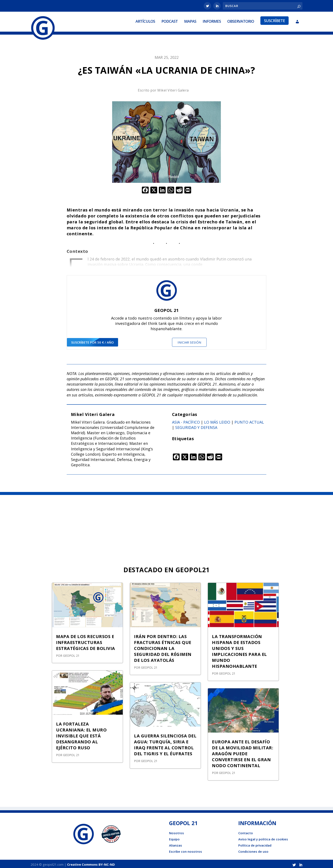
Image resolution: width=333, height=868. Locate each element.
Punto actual (249, 421)
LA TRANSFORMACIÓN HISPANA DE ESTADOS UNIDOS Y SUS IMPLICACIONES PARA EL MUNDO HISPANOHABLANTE (239, 650)
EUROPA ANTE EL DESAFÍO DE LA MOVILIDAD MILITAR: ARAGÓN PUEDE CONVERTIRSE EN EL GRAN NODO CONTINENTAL (243, 752)
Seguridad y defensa (196, 426)
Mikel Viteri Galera (173, 89)
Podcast (170, 21)
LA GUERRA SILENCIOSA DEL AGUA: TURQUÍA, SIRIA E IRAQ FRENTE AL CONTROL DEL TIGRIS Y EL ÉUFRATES (165, 743)
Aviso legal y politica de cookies (263, 838)
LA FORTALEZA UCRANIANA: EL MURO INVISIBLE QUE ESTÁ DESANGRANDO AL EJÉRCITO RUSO (81, 734)
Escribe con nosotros (186, 850)
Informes (212, 21)
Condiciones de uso (253, 850)
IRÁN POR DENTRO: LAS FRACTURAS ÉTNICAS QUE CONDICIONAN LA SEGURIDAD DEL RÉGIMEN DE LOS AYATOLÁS (163, 647)
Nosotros (176, 831)
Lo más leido (217, 421)
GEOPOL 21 (71, 654)
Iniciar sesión (189, 341)
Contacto (246, 831)
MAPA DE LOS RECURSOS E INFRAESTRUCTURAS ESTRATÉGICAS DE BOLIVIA (86, 641)
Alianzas (176, 844)
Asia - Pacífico (186, 421)
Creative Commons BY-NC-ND (91, 863)
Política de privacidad (255, 844)
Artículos (145, 21)
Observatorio (241, 21)
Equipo (174, 838)
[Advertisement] (166, 526)
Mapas (190, 21)
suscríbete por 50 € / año (92, 341)
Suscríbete (274, 20)
